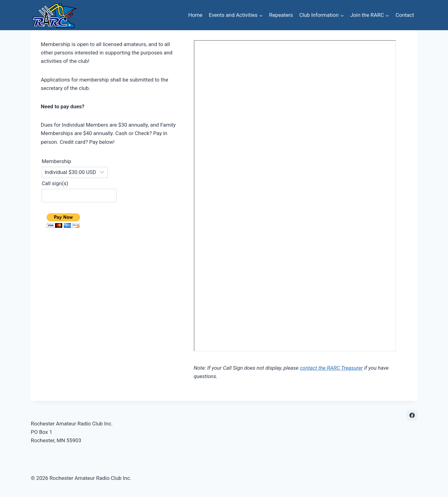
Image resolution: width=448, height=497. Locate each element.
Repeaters (281, 15)
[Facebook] (412, 415)
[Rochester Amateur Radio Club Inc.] (54, 15)
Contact (405, 15)
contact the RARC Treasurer (331, 368)
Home (195, 15)
